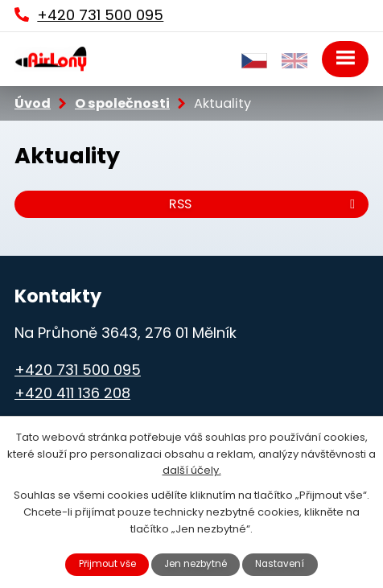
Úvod (33, 103)
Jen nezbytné (196, 564)
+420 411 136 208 (72, 393)
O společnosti (122, 103)
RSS (265, 204)
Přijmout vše (107, 564)
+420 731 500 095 (78, 370)
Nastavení (280, 564)
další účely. (192, 470)
